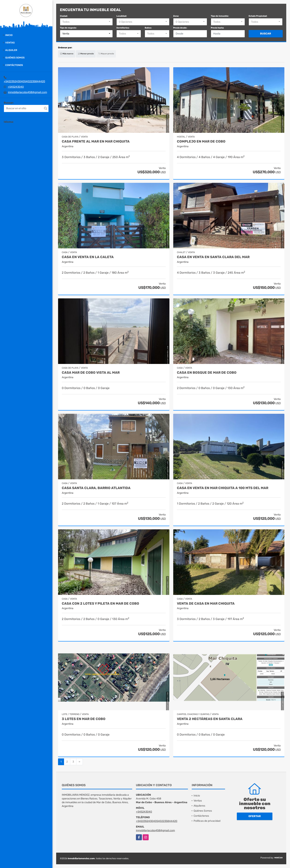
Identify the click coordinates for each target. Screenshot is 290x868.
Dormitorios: (123, 28)
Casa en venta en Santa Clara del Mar (213, 257)
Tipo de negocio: (68, 28)
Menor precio (86, 54)
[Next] (79, 762)
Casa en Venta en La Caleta (88, 257)
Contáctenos (14, 65)
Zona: (176, 16)
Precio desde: (180, 28)
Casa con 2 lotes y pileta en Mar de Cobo (100, 604)
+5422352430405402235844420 (24, 81)
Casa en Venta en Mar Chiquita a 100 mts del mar (223, 488)
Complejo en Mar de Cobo (201, 142)
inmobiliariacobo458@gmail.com (28, 92)
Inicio (9, 35)
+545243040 (16, 87)
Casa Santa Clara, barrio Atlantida (96, 488)
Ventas (10, 43)
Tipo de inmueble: (220, 16)
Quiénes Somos (15, 58)
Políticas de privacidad (207, 821)
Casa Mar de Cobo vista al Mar (91, 373)
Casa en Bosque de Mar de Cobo (207, 373)
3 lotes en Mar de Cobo (84, 719)
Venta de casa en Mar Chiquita (206, 604)
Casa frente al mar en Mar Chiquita (96, 142)
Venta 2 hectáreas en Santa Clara (210, 719)
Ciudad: (64, 16)
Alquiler (11, 50)
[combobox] (86, 22)
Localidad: (122, 16)
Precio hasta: (217, 28)
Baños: (148, 28)
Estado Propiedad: (258, 16)
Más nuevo (67, 54)
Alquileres (199, 806)
